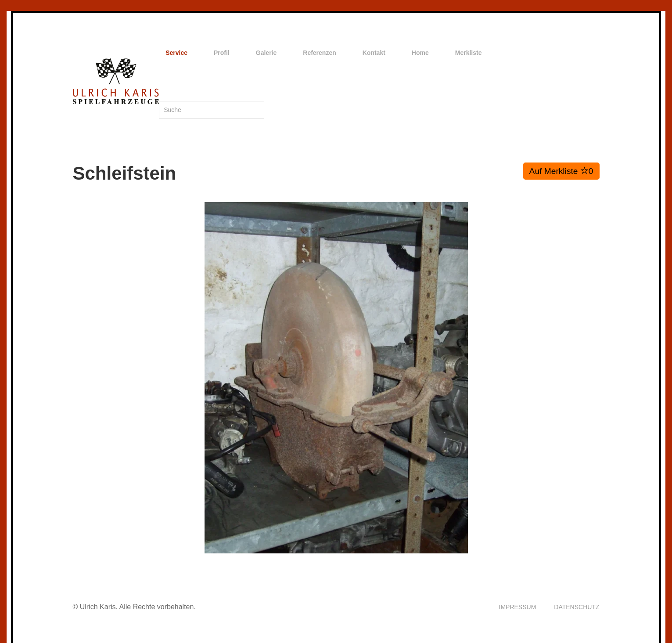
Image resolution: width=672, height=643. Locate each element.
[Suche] (212, 110)
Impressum (518, 607)
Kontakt (374, 53)
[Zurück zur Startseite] (116, 81)
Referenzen (319, 53)
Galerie (266, 53)
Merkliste (469, 53)
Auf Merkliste (561, 171)
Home (420, 53)
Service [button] (176, 53)
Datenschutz (577, 607)
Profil (222, 53)
